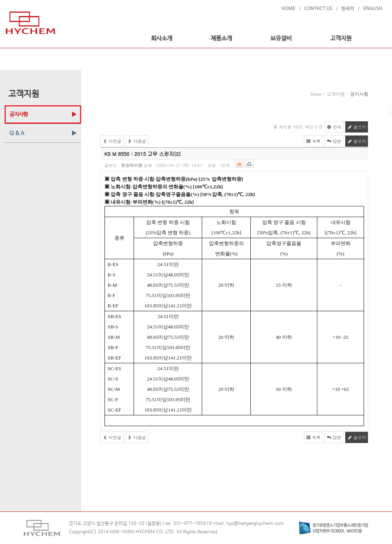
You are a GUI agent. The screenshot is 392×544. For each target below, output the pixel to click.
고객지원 (341, 38)
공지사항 (19, 114)
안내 (334, 127)
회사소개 (162, 38)
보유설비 (281, 38)
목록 (314, 141)
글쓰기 (357, 127)
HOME (288, 9)
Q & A (17, 133)
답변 (334, 141)
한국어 (348, 9)
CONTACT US (318, 9)
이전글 (112, 141)
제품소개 (221, 38)
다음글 (137, 141)
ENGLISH (373, 9)
